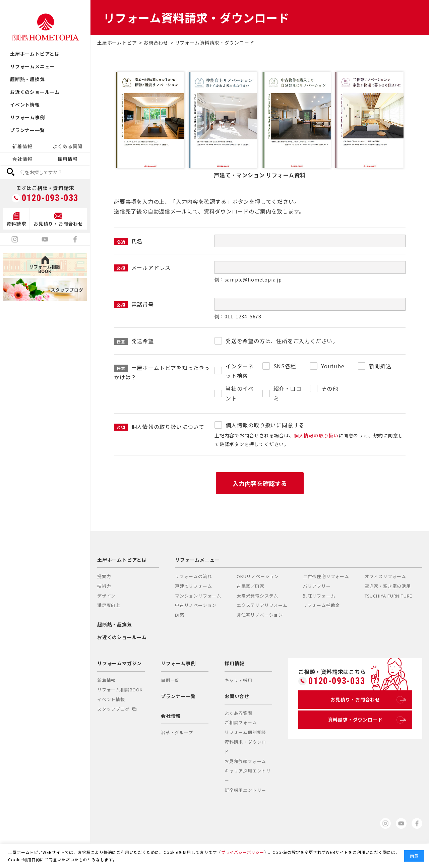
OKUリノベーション (258, 576)
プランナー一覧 (27, 130)
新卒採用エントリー (245, 790)
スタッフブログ (117, 709)
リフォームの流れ (193, 576)
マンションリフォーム (198, 596)
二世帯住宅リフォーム (326, 576)
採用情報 (68, 159)
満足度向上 (109, 605)
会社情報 (22, 159)
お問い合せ (237, 696)
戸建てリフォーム (193, 586)
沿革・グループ (177, 732)
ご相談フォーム (241, 722)
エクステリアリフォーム (262, 605)
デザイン (106, 596)
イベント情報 (25, 105)
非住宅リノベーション (260, 615)
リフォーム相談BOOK (120, 690)
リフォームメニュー (32, 66)
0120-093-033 (50, 198)
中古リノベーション (196, 605)
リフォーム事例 (27, 117)
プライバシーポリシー (243, 852)
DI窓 (179, 615)
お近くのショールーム (35, 92)
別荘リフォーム (319, 596)
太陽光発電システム (257, 596)
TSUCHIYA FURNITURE (388, 596)
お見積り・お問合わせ (367, 700)
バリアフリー (317, 586)
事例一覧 (170, 680)
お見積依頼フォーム (245, 761)
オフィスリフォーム (385, 576)
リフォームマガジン (119, 663)
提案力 (104, 576)
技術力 (104, 586)
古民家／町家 (251, 586)
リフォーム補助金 (321, 605)
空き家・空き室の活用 (388, 586)
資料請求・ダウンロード (366, 720)
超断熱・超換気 (27, 79)
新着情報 (22, 146)
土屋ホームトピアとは (35, 54)
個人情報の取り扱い (316, 435)
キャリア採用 (238, 680)
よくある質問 (68, 146)
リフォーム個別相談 (245, 732)
